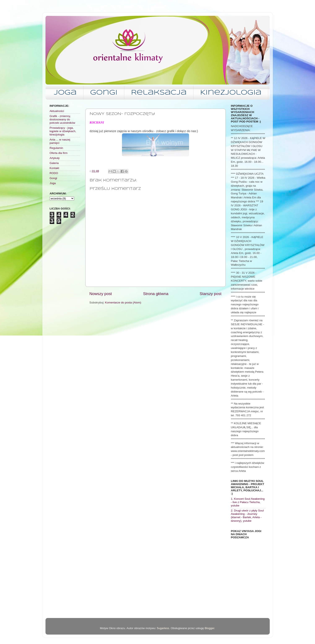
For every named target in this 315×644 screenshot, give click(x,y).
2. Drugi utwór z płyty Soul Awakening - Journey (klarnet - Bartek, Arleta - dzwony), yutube (247, 516)
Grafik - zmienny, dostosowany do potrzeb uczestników (62, 119)
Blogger (210, 628)
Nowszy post (101, 294)
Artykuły (55, 158)
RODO (54, 173)
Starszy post (211, 294)
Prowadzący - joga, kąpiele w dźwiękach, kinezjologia (63, 131)
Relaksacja (159, 93)
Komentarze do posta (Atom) (123, 302)
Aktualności (57, 111)
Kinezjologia (231, 93)
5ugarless (163, 628)
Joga (65, 93)
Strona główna (156, 294)
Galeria (54, 163)
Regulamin (56, 148)
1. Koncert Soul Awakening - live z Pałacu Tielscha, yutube (248, 502)
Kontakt (54, 168)
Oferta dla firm (59, 153)
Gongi (104, 93)
